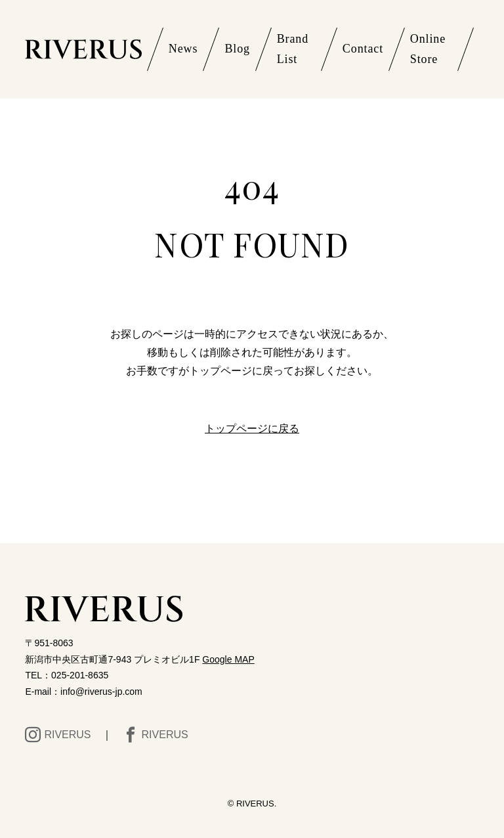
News (183, 49)
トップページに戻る (252, 429)
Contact (363, 49)
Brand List (293, 49)
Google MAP (228, 659)
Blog (237, 49)
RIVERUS (58, 735)
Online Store (428, 49)
